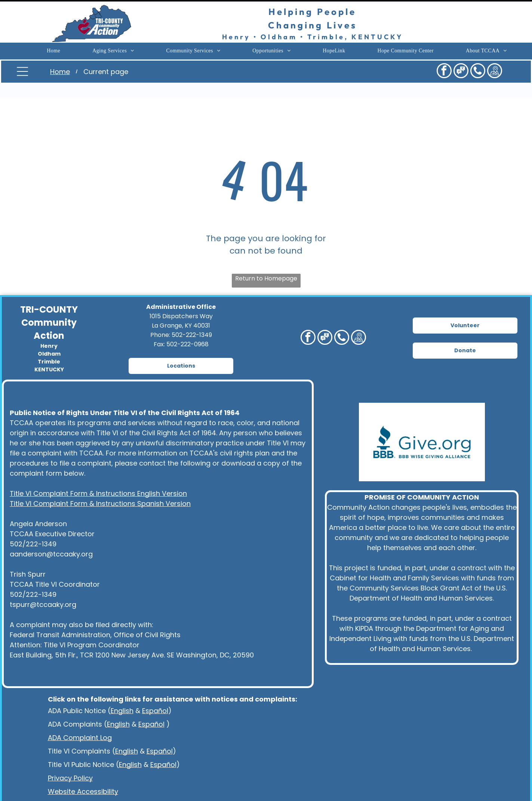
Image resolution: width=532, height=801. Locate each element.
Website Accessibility (83, 773)
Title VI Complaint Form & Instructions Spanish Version (100, 485)
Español (155, 692)
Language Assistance (84, 786)
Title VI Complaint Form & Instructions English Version (98, 475)
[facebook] (444, 67)
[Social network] (461, 67)
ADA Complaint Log (80, 719)
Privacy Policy (70, 759)
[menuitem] (53, 47)
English (122, 692)
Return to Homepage (266, 260)
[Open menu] (22, 67)
